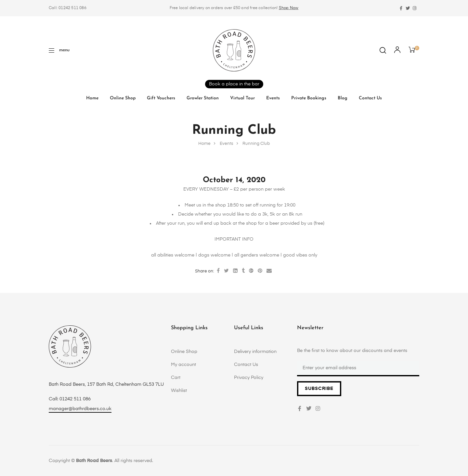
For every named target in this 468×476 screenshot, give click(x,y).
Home (92, 98)
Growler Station (203, 98)
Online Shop (123, 98)
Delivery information (255, 352)
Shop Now (289, 8)
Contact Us (370, 98)
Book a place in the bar (234, 84)
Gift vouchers (161, 98)
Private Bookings (309, 98)
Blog (343, 98)
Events (273, 98)
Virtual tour (242, 98)
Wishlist (179, 391)
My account (183, 365)
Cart (176, 378)
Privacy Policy (249, 378)
